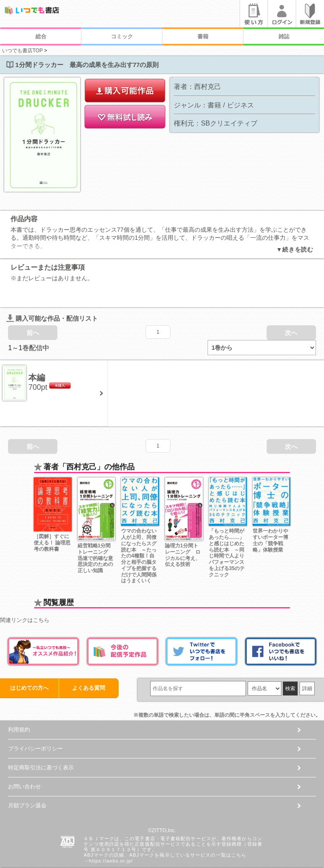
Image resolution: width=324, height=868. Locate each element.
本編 (37, 351)
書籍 (203, 36)
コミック (122, 36)
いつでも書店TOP (22, 51)
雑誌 (284, 36)
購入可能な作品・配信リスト (52, 291)
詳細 (307, 662)
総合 (41, 36)
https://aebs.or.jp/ (111, 833)
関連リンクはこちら (25, 593)
